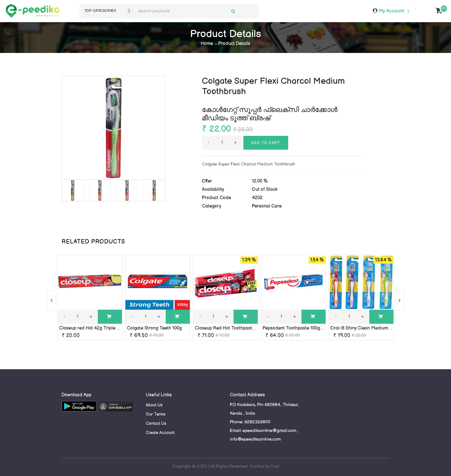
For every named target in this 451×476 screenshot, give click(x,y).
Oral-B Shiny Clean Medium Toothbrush (372, 328)
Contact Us (156, 423)
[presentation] (51, 300)
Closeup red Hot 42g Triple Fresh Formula (103, 328)
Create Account (160, 433)
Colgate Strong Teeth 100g (154, 328)
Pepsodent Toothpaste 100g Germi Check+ (307, 328)
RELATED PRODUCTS (93, 242)
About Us (154, 405)
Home (207, 44)
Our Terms (156, 414)
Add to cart (266, 143)
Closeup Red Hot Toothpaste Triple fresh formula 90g (250, 328)
